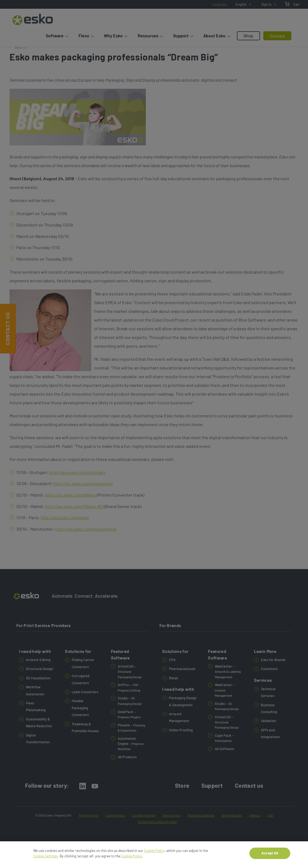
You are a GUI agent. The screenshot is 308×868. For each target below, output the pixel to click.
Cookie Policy (154, 853)
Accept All (270, 855)
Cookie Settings (46, 858)
